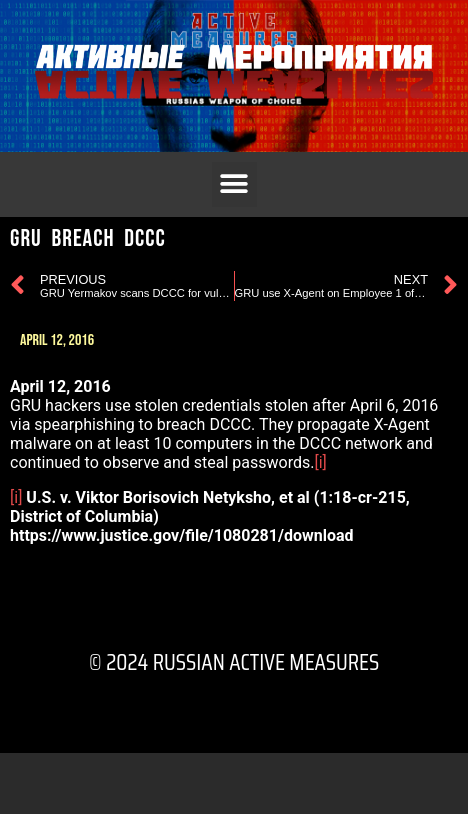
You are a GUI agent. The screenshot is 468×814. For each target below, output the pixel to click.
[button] (234, 184)
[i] (320, 462)
